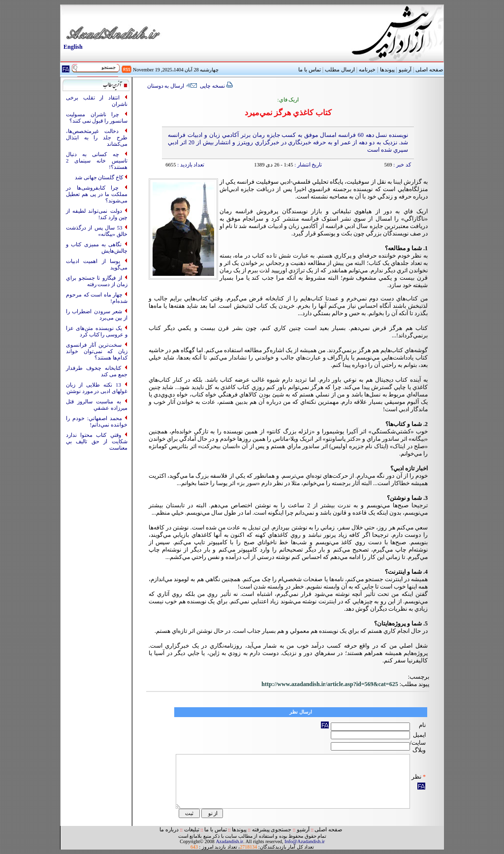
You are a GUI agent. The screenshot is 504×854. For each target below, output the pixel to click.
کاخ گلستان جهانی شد (100, 178)
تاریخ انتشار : (307, 165)
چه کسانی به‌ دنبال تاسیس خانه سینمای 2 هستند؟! (97, 161)
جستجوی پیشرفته (272, 830)
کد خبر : (402, 165)
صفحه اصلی (429, 70)
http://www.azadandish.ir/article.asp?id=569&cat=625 (330, 684)
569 (388, 165)
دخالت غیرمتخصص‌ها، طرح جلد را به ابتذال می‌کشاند (97, 138)
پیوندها (387, 70)
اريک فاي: (288, 100)
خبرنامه (367, 70)
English (73, 47)
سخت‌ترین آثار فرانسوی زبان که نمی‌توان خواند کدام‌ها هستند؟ (97, 351)
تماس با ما (215, 830)
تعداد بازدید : (190, 165)
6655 (171, 165)
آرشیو (405, 70)
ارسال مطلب (340, 70)
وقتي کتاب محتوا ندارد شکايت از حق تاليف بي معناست (97, 442)
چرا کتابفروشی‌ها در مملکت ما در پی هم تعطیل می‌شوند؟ (97, 194)
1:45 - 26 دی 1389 (273, 165)
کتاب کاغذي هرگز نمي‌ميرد (288, 113)
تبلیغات (192, 830)
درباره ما (169, 830)
